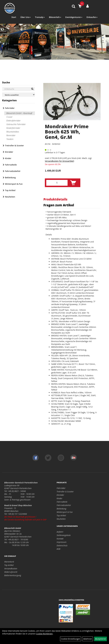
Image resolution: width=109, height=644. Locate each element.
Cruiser (9, 117)
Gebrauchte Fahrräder (16, 124)
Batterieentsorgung (13, 575)
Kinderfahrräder (13, 128)
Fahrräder (10, 108)
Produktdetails (55, 199)
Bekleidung (10, 178)
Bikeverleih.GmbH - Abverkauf (19, 113)
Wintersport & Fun (14, 184)
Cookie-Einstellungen (71, 639)
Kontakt (60, 539)
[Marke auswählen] (19, 95)
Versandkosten (11, 569)
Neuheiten (10, 197)
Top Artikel (10, 190)
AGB (58, 549)
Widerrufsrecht (11, 572)
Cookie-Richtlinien (44, 634)
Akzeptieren (100, 639)
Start (14, 17)
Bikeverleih (55, 17)
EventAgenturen (74, 17)
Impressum (62, 542)
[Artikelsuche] (74, 7)
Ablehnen (88, 639)
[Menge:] (57, 183)
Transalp (40, 17)
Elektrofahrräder (13, 121)
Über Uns (25, 17)
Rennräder (11, 135)
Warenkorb (9, 562)
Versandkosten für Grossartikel (59, 161)
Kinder (8, 158)
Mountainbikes (13, 132)
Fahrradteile (11, 165)
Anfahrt (60, 532)
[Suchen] (32, 89)
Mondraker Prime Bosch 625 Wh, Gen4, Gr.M (67, 132)
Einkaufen (92, 17)
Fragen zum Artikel (59, 205)
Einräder (9, 152)
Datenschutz (62, 545)
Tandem (10, 139)
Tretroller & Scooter (14, 145)
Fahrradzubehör (13, 171)
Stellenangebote (64, 535)
